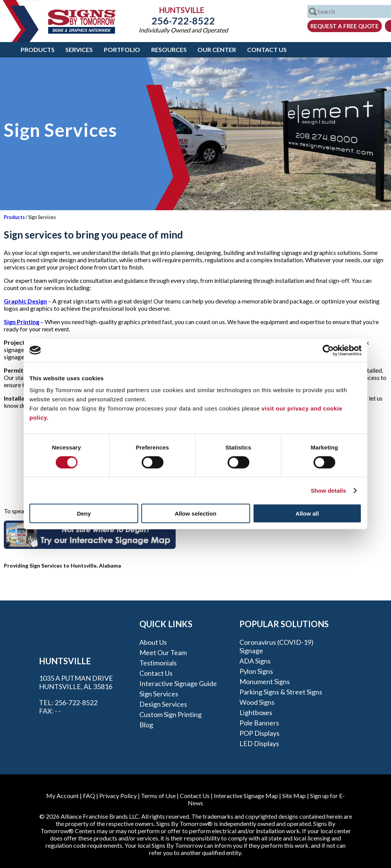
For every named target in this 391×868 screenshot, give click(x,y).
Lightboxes (256, 712)
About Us (153, 642)
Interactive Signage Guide (178, 683)
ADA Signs (255, 661)
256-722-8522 (183, 21)
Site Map (294, 796)
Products (38, 49)
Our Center (217, 49)
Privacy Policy (118, 796)
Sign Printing (22, 322)
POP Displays (259, 733)
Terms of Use (158, 796)
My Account (62, 796)
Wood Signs (257, 702)
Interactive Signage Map (246, 796)
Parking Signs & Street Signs (281, 692)
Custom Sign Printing (170, 714)
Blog (146, 725)
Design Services (163, 704)
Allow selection (195, 513)
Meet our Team (163, 652)
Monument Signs (265, 681)
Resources (169, 49)
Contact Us (267, 49)
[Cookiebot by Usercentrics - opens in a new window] (328, 350)
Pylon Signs (256, 671)
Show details (329, 490)
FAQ (89, 796)
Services (79, 49)
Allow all (307, 513)
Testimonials (158, 663)
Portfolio (122, 49)
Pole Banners (259, 723)
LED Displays (259, 743)
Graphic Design (25, 301)
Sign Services (159, 694)
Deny (84, 513)
